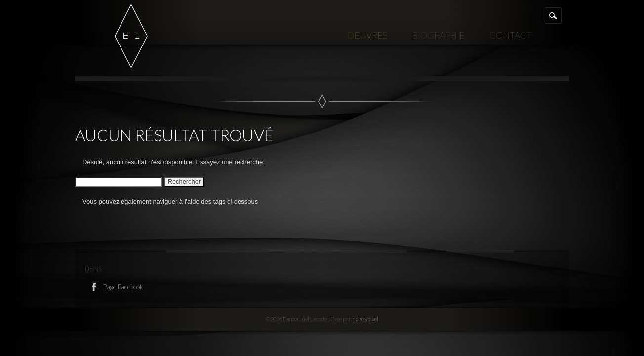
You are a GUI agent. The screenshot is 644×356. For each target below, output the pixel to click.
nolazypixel (365, 319)
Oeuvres (367, 35)
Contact (511, 35)
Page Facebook (122, 287)
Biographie (438, 35)
